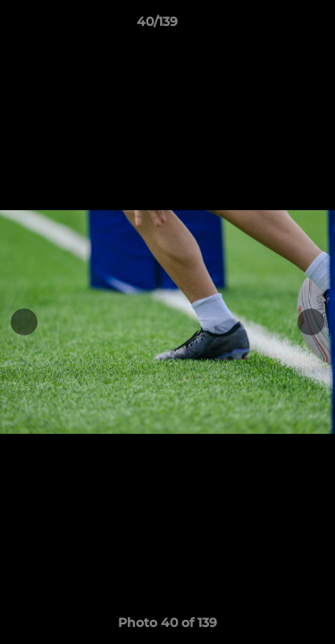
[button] (271, 26)
